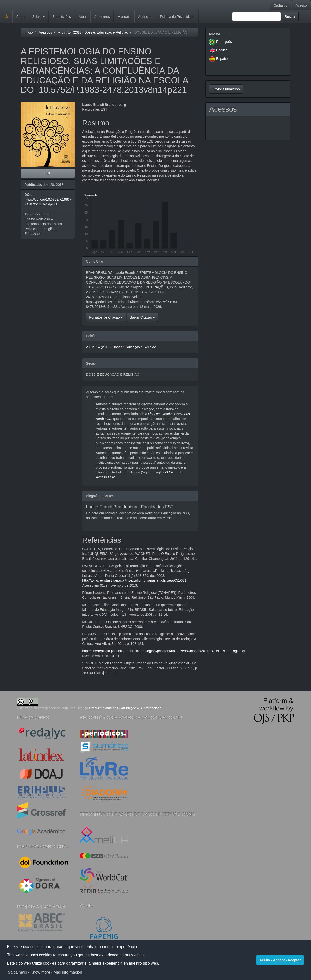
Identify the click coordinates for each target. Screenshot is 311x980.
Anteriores (102, 17)
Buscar (290, 17)
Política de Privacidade (177, 17)
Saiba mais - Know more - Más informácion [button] (45, 972)
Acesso (301, 5)
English (222, 50)
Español (222, 59)
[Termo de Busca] (256, 17)
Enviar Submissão (226, 89)
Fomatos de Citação (106, 317)
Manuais (124, 17)
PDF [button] (48, 173)
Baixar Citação (142, 317)
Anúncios (145, 17)
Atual (83, 17)
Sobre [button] (38, 17)
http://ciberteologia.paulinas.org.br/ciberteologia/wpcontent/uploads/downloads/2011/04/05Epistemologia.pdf (164, 651)
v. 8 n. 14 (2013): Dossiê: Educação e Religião (93, 32)
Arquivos (45, 32)
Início (29, 32)
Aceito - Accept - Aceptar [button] (280, 960)
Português (224, 42)
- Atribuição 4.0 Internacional (126, 708)
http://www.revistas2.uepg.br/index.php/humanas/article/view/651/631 (134, 580)
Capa (20, 17)
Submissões (62, 17)
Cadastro (281, 5)
